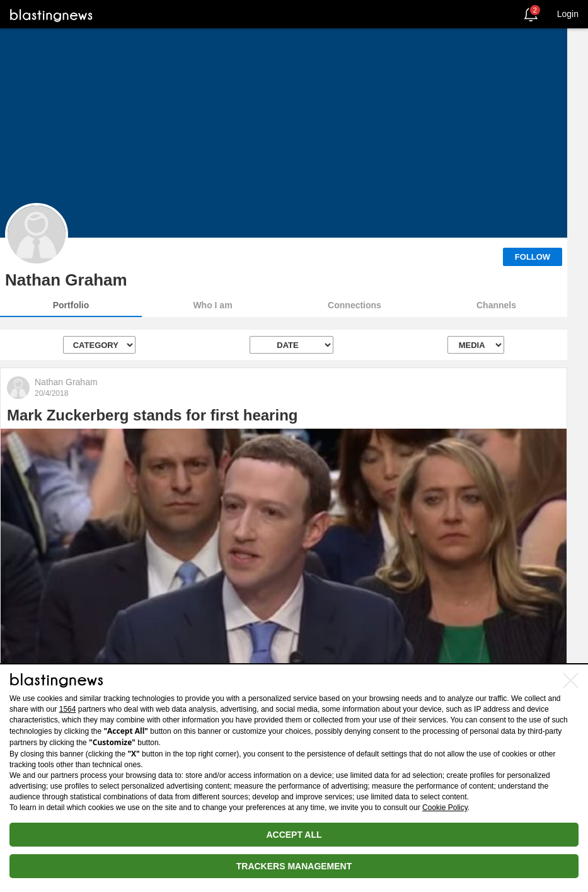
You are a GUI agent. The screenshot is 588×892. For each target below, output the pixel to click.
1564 (68, 709)
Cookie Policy (445, 808)
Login (568, 14)
